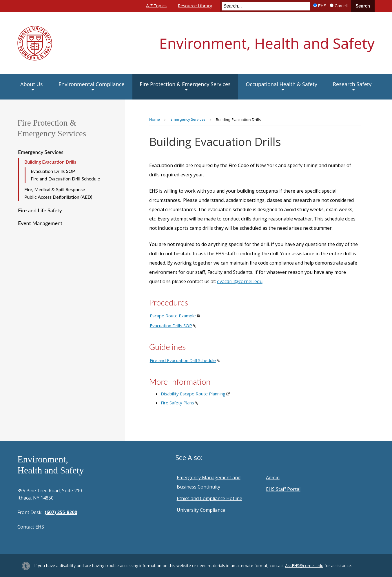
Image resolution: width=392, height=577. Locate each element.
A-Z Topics (156, 6)
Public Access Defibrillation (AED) (58, 197)
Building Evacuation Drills (50, 162)
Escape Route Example (173, 316)
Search (363, 6)
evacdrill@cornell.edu (240, 281)
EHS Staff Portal (283, 489)
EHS (322, 6)
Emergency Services (41, 152)
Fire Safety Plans (177, 403)
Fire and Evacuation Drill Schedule (65, 179)
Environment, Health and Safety (267, 43)
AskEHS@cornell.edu (304, 566)
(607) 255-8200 (61, 512)
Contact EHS (31, 527)
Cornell (341, 6)
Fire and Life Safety (40, 210)
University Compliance (201, 510)
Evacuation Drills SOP (53, 171)
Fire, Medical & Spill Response (55, 189)
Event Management (40, 223)
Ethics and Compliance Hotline (209, 498)
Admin (273, 477)
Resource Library (195, 6)
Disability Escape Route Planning (193, 394)
